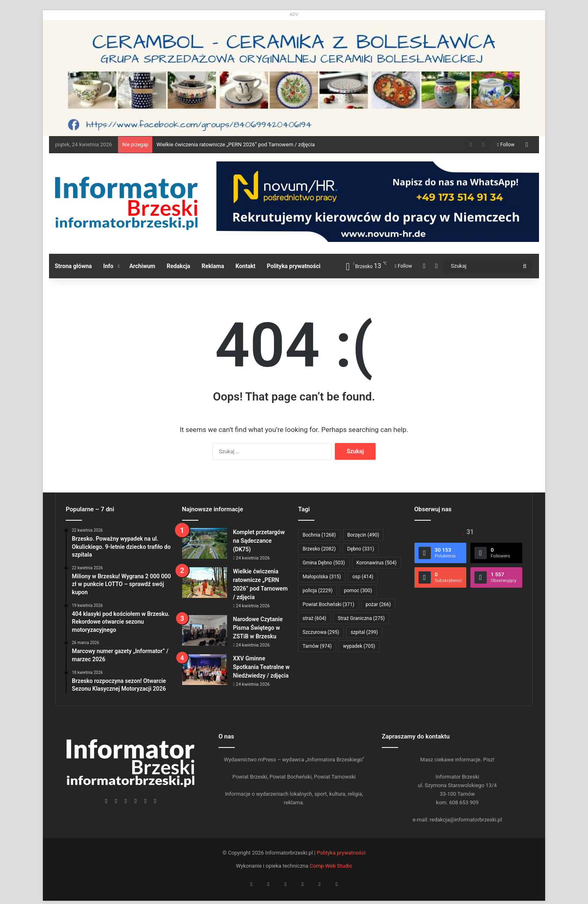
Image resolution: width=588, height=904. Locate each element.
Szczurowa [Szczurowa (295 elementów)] (321, 632)
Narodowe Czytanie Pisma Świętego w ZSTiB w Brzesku (258, 628)
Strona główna (73, 266)
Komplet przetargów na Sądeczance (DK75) (259, 541)
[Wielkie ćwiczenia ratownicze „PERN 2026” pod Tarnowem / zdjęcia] (205, 583)
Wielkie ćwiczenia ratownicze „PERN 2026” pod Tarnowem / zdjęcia (236, 144)
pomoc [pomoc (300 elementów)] (358, 591)
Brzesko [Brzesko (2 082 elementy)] (319, 549)
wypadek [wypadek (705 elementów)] (359, 646)
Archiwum (143, 266)
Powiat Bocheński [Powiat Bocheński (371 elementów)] (329, 604)
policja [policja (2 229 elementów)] (317, 591)
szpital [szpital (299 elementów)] (364, 632)
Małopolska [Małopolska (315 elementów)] (322, 577)
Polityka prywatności (294, 266)
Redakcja (178, 266)
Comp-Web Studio (331, 866)
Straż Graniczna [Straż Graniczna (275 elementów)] (361, 618)
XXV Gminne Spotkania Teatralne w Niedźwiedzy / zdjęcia (262, 667)
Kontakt (246, 266)
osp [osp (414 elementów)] (363, 577)
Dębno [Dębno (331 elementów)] (361, 549)
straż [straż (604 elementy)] (314, 618)
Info (108, 266)
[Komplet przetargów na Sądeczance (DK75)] (205, 543)
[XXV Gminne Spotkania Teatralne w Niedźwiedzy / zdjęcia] (205, 670)
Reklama (213, 266)
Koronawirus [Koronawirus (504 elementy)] (376, 563)
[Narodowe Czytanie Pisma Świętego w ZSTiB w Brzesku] (205, 630)
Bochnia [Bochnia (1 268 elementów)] (319, 535)
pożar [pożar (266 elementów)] (379, 604)
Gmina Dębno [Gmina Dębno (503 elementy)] (324, 563)
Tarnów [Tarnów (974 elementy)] (317, 646)
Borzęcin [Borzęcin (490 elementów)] (363, 535)
